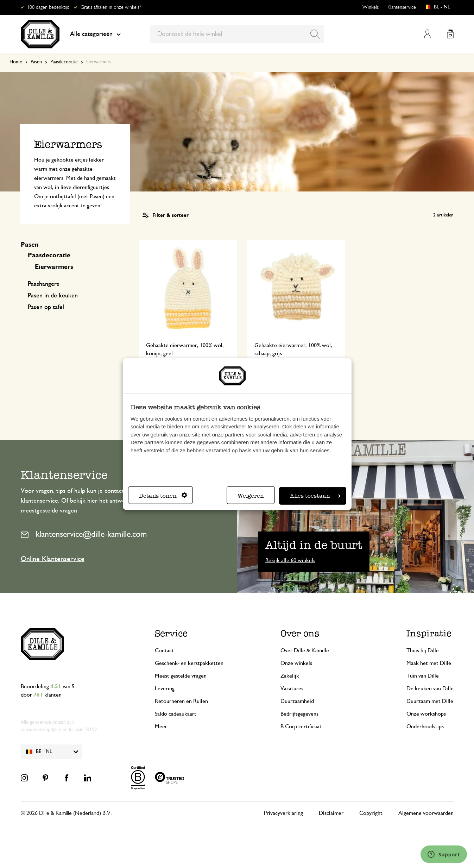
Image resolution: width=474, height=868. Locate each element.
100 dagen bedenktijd (48, 7)
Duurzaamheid (297, 701)
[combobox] (237, 34)
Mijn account (427, 34)
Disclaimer (331, 813)
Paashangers (43, 284)
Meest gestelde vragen (181, 676)
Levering (165, 688)
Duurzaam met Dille (430, 701)
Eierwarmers (54, 267)
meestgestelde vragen (49, 511)
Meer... (163, 727)
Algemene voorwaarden (426, 813)
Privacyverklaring (283, 813)
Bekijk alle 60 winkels (290, 560)
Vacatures (292, 688)
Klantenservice (402, 7)
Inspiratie (429, 633)
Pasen (36, 62)
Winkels (371, 7)
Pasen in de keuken (53, 296)
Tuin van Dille (423, 676)
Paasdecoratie (64, 62)
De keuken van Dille (430, 688)
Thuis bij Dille (423, 650)
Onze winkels (296, 663)
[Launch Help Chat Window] (444, 854)
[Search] (315, 34)
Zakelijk (290, 676)
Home (16, 62)
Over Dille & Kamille (305, 650)
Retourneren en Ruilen (181, 701)
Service (171, 633)
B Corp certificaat (301, 727)
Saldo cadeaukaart (176, 714)
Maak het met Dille (429, 663)
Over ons (300, 633)
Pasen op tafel (46, 307)
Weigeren (251, 495)
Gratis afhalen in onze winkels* (111, 7)
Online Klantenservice (53, 559)
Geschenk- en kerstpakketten (189, 663)
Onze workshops (426, 714)
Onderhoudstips (425, 727)
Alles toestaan (315, 495)
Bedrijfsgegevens (299, 714)
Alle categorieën (95, 34)
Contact (164, 650)
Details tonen (163, 495)
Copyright (371, 813)
